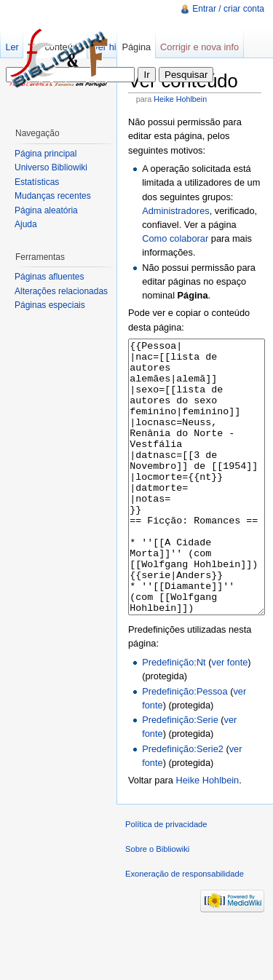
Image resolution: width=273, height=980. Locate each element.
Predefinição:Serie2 (183, 803)
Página (136, 47)
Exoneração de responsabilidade (185, 928)
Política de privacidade (166, 879)
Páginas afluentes (49, 277)
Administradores (175, 211)
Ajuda (26, 224)
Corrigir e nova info (199, 47)
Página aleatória (46, 210)
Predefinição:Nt (174, 717)
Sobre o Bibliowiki (157, 904)
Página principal (45, 154)
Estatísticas (37, 182)
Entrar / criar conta (228, 9)
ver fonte (230, 717)
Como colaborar (175, 238)
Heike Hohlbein (180, 99)
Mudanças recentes (53, 196)
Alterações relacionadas (61, 291)
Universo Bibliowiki (51, 167)
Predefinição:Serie (180, 774)
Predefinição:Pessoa (185, 746)
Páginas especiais (50, 305)
